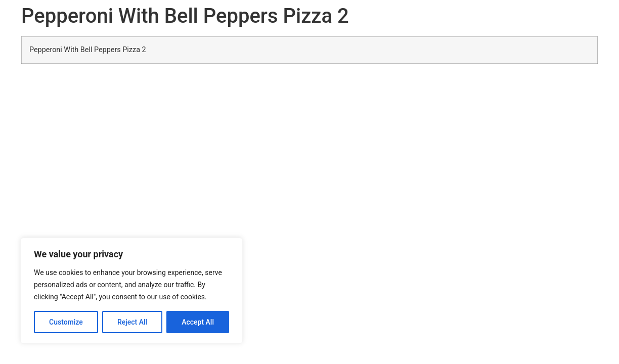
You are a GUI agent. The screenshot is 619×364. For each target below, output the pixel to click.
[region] (131, 291)
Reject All (132, 322)
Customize (66, 322)
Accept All (198, 322)
